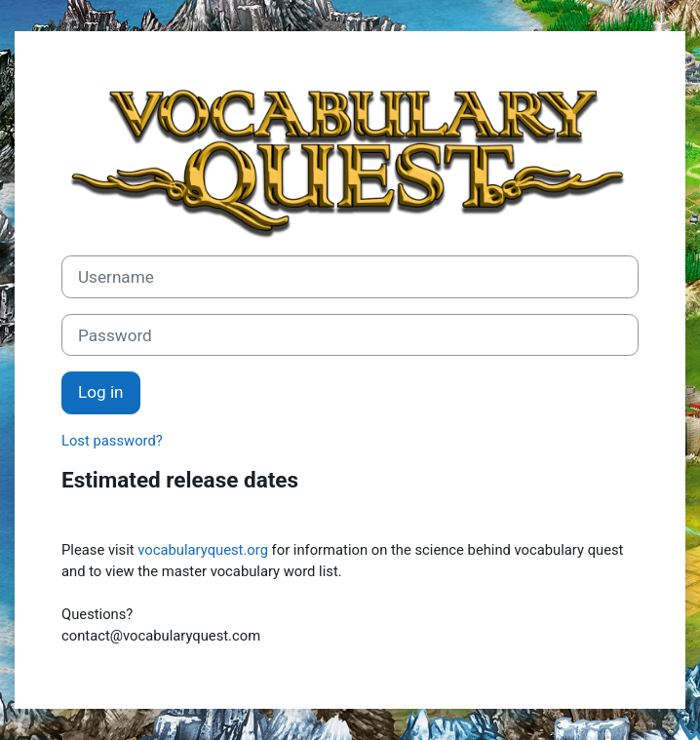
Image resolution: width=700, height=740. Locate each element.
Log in (101, 392)
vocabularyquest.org (203, 550)
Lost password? (112, 441)
